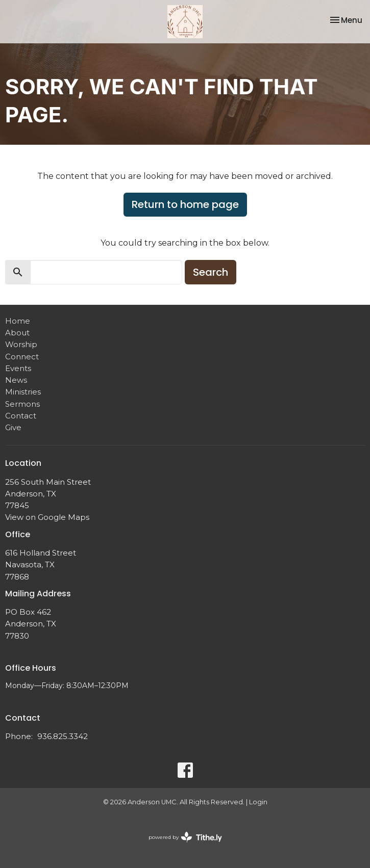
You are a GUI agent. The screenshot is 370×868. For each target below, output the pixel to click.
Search (211, 272)
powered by (185, 837)
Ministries (23, 392)
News (16, 380)
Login (258, 802)
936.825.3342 (63, 736)
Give (13, 427)
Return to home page (185, 204)
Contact (21, 416)
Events (18, 368)
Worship (21, 344)
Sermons (22, 404)
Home (18, 321)
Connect (22, 357)
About (17, 333)
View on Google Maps (47, 517)
